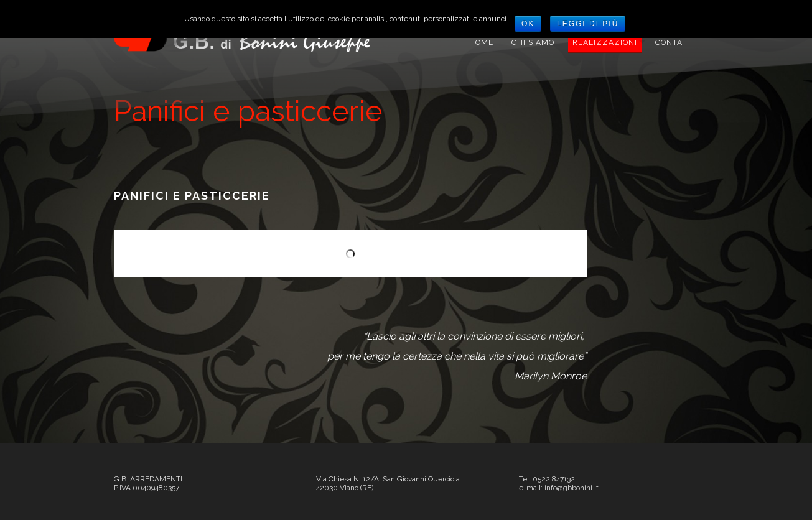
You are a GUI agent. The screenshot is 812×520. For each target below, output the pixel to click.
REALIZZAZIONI (605, 42)
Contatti (675, 42)
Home (481, 42)
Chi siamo (533, 42)
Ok (528, 24)
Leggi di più (588, 24)
